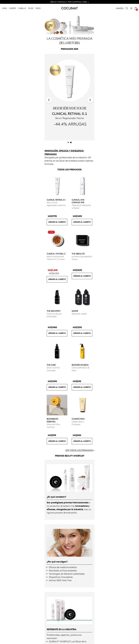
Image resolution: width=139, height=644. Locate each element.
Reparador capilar (79, 314)
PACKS (31, 8)
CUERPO (13, 8)
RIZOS (38, 8)
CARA (5, 8)
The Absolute (78, 254)
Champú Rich (78, 419)
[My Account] (131, 8)
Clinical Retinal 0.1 (56, 200)
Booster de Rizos (80, 365)
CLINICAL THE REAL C (56, 254)
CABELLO (22, 8)
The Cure (51, 365)
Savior (75, 311)
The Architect (54, 311)
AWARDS (120, 8)
